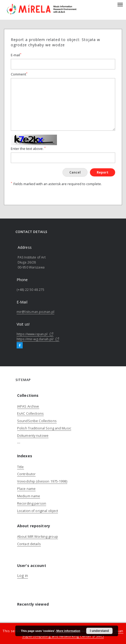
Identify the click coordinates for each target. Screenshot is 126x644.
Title (21, 467)
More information (68, 631)
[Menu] (120, 4)
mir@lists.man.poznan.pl (35, 312)
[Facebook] (20, 346)
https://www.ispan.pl (35, 334)
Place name (26, 489)
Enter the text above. (28, 149)
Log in (23, 575)
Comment (19, 74)
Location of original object (38, 511)
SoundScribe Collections (37, 421)
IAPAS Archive (28, 406)
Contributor (26, 474)
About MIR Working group (38, 537)
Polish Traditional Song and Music (44, 428)
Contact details (29, 544)
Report (103, 172)
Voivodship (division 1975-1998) (42, 481)
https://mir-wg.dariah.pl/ (38, 339)
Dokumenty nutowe (33, 436)
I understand (99, 631)
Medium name (29, 496)
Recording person (32, 503)
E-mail (16, 55)
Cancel (75, 172)
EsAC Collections (30, 414)
